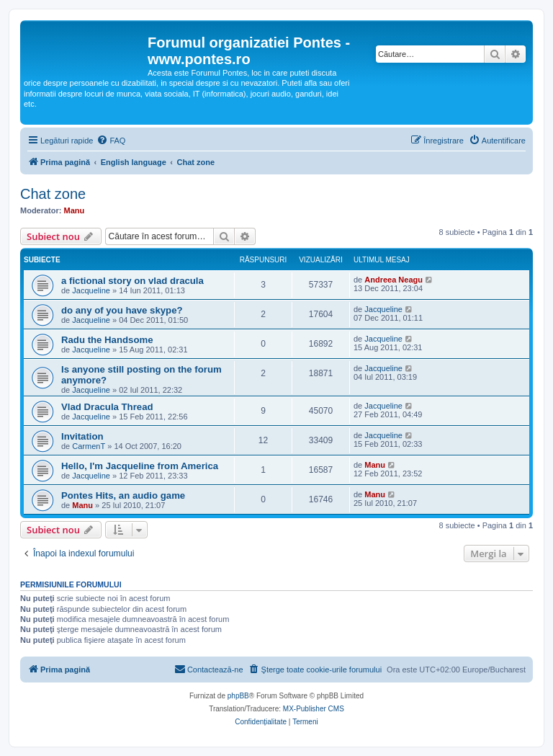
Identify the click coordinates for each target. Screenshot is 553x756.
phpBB (238, 696)
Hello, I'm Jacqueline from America (140, 466)
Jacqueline (91, 290)
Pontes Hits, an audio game (123, 495)
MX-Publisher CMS (314, 709)
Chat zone (53, 194)
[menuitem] (111, 141)
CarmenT (89, 446)
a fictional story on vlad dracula (132, 281)
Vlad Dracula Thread (107, 407)
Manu (75, 210)
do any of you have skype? (122, 310)
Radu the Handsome (107, 340)
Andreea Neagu (394, 280)
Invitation (82, 436)
